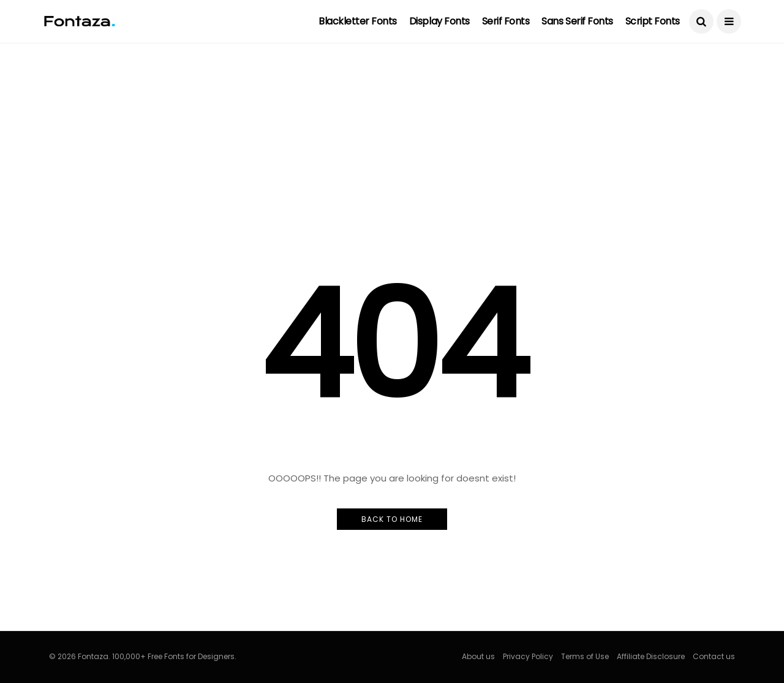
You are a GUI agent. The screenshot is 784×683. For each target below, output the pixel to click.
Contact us (714, 656)
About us (478, 656)
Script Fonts (653, 21)
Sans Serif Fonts (577, 21)
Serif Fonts (506, 21)
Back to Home (392, 519)
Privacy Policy (528, 656)
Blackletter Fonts (358, 21)
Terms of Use (585, 656)
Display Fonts (439, 21)
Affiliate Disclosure (651, 656)
